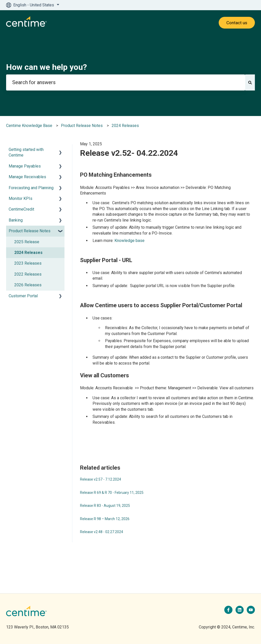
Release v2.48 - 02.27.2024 (102, 532)
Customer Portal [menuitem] (23, 296)
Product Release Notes (82, 126)
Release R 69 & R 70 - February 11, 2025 (112, 493)
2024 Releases (125, 126)
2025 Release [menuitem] (27, 242)
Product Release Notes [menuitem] (30, 231)
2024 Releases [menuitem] (28, 253)
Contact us (237, 23)
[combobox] (126, 82)
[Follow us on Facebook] (228, 610)
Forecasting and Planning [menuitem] (31, 188)
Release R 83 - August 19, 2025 (105, 506)
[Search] (250, 82)
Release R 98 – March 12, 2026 (105, 519)
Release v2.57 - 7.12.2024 (101, 479)
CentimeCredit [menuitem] (21, 209)
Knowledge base (129, 241)
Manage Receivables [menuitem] (27, 177)
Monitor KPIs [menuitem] (21, 198)
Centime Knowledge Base (29, 126)
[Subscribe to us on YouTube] (251, 610)
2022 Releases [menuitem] (28, 274)
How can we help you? (47, 67)
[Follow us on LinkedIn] (240, 610)
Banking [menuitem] (16, 220)
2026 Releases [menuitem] (28, 285)
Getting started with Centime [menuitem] (26, 152)
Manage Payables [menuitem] (25, 166)
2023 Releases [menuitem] (28, 263)
